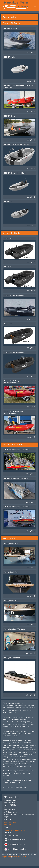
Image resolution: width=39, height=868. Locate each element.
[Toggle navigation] (35, 6)
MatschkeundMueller (15, 839)
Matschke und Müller (15, 844)
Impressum (7, 857)
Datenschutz (17, 857)
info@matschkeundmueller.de (14, 830)
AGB (25, 857)
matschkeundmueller (15, 849)
